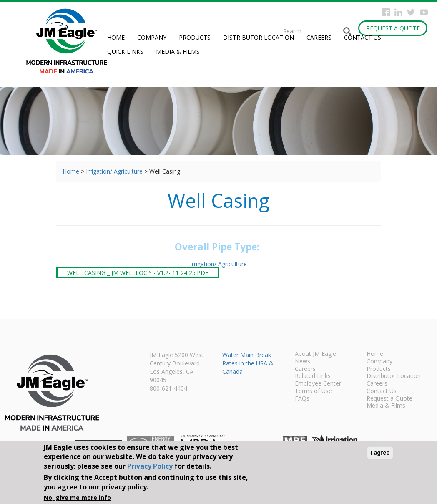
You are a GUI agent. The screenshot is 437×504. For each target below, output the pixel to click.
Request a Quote (393, 28)
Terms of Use (313, 391)
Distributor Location (259, 37)
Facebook (386, 12)
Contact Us (363, 37)
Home (116, 37)
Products (195, 37)
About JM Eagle (315, 354)
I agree (380, 453)
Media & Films (178, 52)
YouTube (424, 12)
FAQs (302, 399)
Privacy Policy (150, 466)
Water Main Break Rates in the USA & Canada (248, 363)
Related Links (313, 376)
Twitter (411, 12)
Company (152, 37)
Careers (319, 37)
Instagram (398, 12)
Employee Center (318, 384)
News (303, 362)
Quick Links (125, 52)
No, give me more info (77, 498)
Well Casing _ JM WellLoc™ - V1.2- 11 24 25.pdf (138, 272)
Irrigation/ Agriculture (114, 171)
